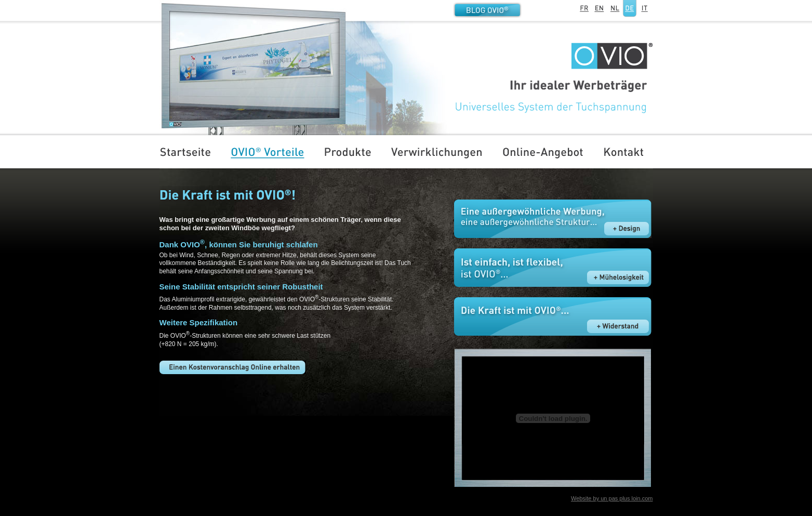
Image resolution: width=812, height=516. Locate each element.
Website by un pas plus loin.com (612, 498)
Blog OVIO (487, 10)
